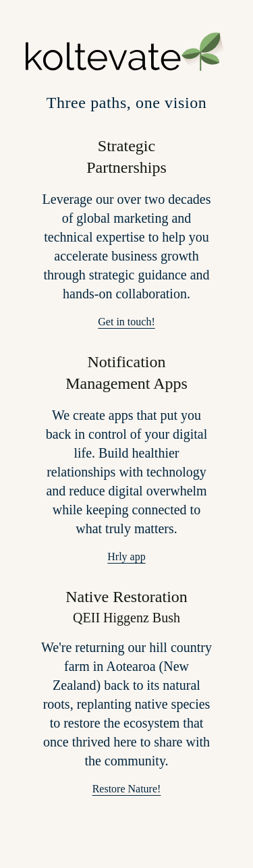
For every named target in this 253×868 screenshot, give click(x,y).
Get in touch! (126, 322)
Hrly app (126, 557)
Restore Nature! (127, 789)
